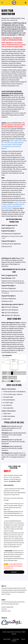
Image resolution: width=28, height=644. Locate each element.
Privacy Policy (16, 639)
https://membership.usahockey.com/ (12, 512)
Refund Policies (7, 639)
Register (14, 572)
